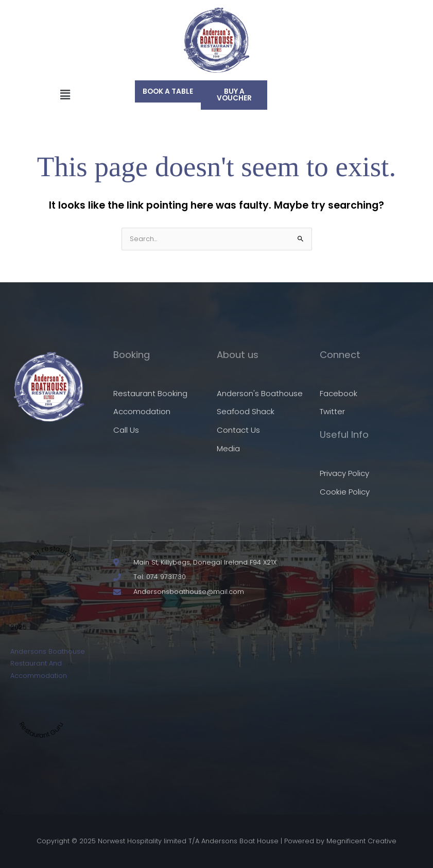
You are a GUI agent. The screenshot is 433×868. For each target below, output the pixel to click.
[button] (65, 95)
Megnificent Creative (361, 841)
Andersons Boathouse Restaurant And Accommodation (48, 663)
